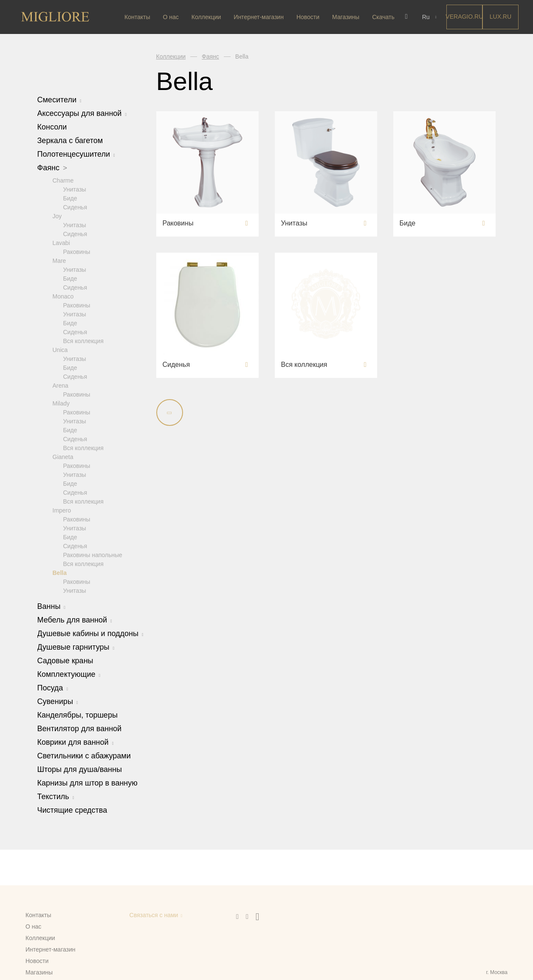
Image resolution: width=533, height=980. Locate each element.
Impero (62, 510)
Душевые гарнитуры (76, 647)
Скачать (383, 17)
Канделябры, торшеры (78, 715)
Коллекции (206, 17)
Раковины (77, 251)
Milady (61, 403)
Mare (59, 260)
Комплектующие (69, 674)
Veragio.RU (464, 17)
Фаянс (52, 168)
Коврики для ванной (76, 742)
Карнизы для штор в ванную (87, 783)
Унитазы (75, 189)
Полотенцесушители (76, 154)
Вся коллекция (83, 341)
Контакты (137, 17)
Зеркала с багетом (70, 141)
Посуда (53, 687)
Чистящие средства (72, 810)
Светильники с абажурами (84, 755)
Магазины (346, 17)
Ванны (52, 606)
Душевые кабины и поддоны (90, 633)
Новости (308, 17)
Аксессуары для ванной (82, 113)
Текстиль (56, 796)
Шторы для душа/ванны (80, 769)
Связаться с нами (154, 915)
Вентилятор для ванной (80, 728)
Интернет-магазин (259, 17)
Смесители (59, 100)
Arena (61, 385)
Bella (60, 572)
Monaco (63, 296)
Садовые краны (65, 660)
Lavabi (61, 242)
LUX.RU (500, 17)
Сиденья (75, 207)
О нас (171, 17)
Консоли (52, 127)
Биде (70, 198)
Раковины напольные (93, 555)
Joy (57, 216)
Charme (63, 180)
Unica (60, 349)
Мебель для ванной (75, 620)
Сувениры (58, 701)
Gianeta (63, 456)
